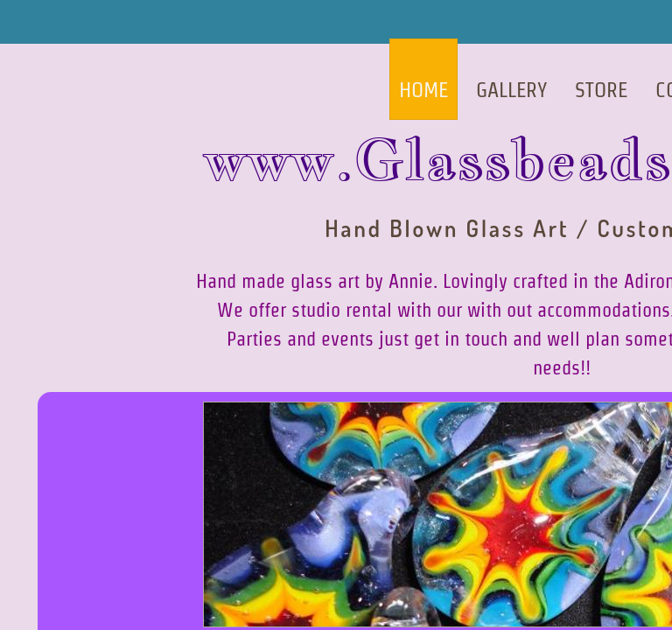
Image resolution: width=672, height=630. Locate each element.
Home (423, 90)
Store (601, 90)
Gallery (511, 90)
